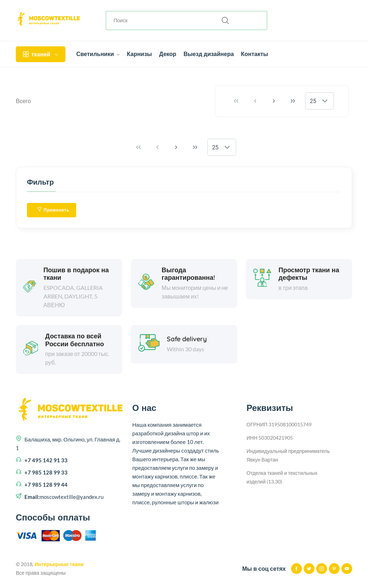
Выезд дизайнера (209, 54)
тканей (41, 54)
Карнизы (139, 54)
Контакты (255, 54)
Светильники (98, 54)
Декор (168, 54)
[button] (325, 101)
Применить (53, 210)
